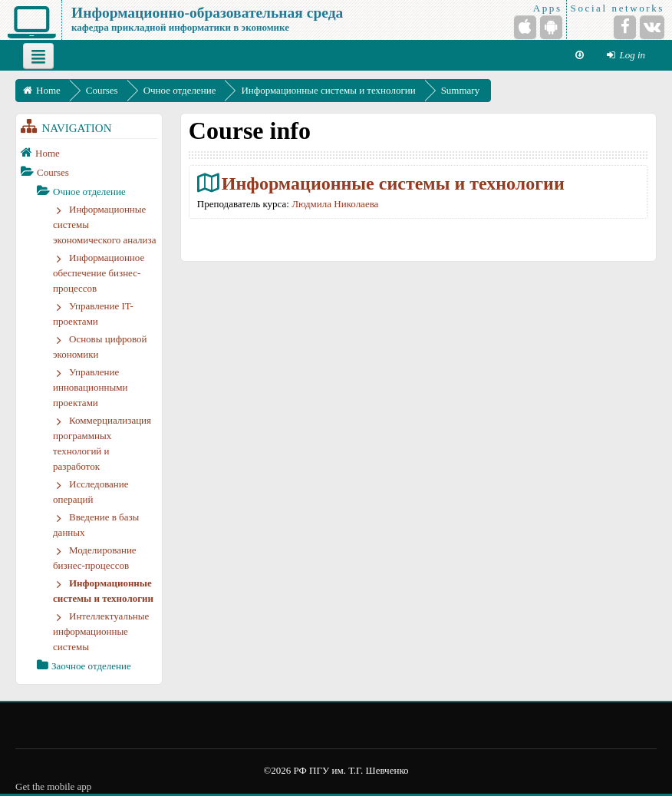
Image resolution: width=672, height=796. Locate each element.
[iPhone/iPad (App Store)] (525, 27)
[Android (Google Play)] (551, 27)
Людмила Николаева (335, 204)
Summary (461, 90)
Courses (53, 172)
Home (48, 153)
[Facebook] (625, 27)
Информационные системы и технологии (393, 183)
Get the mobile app (53, 786)
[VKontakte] (652, 27)
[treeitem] (89, 153)
